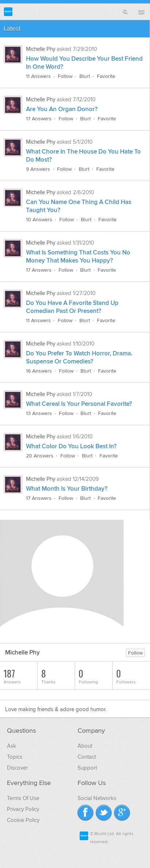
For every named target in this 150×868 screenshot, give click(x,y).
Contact (87, 757)
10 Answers (39, 220)
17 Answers (39, 119)
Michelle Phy (41, 49)
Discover (17, 768)
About (85, 746)
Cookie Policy (23, 820)
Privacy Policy (23, 809)
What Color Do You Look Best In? (71, 446)
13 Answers (39, 413)
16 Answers (39, 371)
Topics (15, 757)
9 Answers (38, 169)
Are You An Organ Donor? (62, 109)
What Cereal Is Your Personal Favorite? (79, 404)
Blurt (85, 76)
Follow (65, 76)
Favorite (106, 76)
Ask (12, 746)
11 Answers (38, 76)
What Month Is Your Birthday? (67, 489)
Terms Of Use (23, 798)
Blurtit (8, 12)
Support (87, 768)
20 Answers (40, 456)
